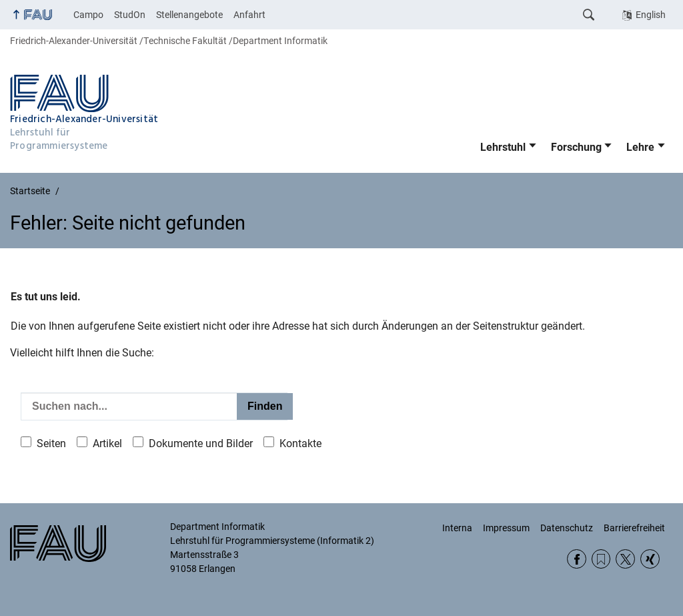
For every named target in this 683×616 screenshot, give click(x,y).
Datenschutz (567, 528)
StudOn (130, 15)
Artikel (107, 443)
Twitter (625, 559)
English (651, 15)
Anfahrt (249, 15)
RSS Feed (601, 559)
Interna (457, 528)
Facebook (577, 559)
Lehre (640, 147)
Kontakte (300, 443)
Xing (650, 559)
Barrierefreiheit (634, 528)
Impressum (506, 528)
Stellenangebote (189, 15)
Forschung (576, 147)
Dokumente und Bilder (201, 443)
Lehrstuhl (503, 147)
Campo (88, 15)
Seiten (51, 443)
